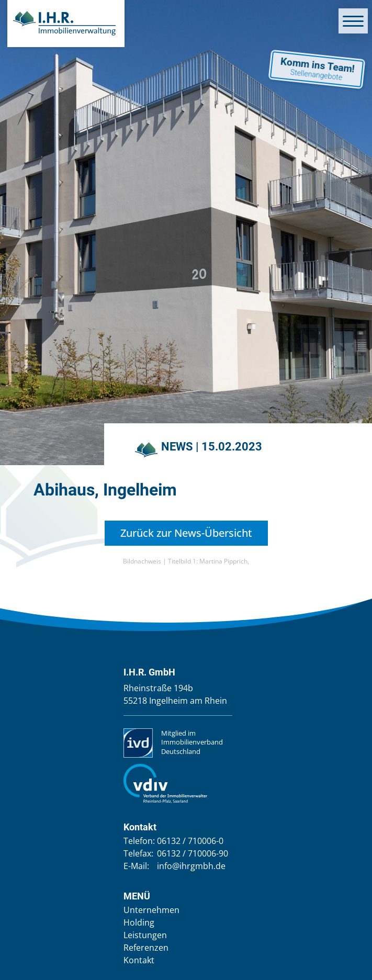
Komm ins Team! (316, 69)
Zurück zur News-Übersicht (186, 533)
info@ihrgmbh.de (191, 866)
